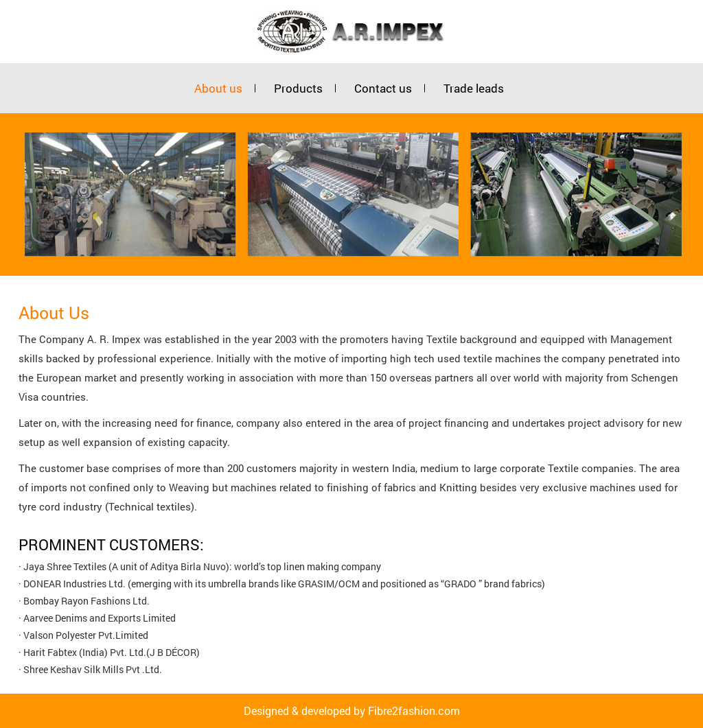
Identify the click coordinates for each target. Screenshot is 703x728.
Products (298, 88)
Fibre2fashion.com (414, 711)
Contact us (383, 88)
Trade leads (474, 88)
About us (218, 88)
